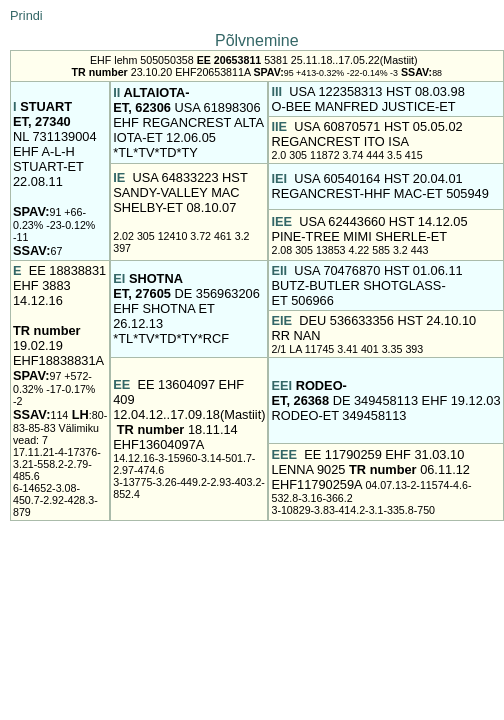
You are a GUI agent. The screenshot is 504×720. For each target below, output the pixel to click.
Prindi (26, 15)
